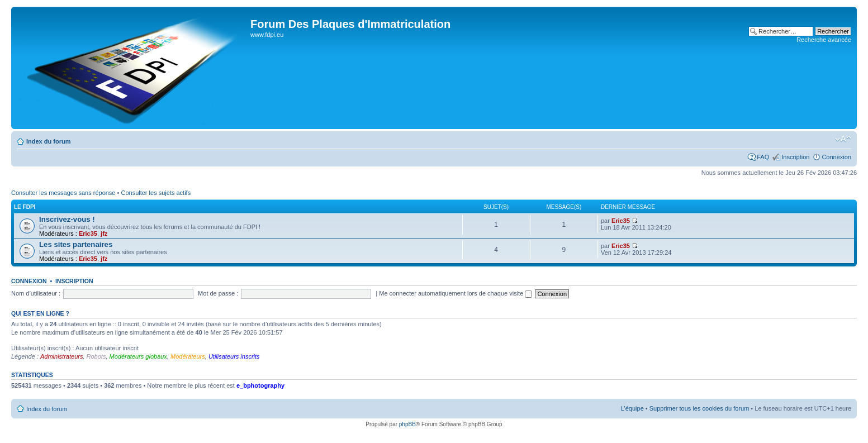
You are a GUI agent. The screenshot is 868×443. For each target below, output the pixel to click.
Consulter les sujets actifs (156, 193)
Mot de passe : (218, 293)
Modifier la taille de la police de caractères (843, 139)
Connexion (836, 157)
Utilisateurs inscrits (234, 356)
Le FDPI (25, 207)
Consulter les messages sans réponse (63, 193)
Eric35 (88, 234)
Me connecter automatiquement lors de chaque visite (456, 293)
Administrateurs (61, 356)
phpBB (407, 424)
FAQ (763, 157)
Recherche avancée (824, 40)
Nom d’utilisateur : (36, 293)
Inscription (795, 157)
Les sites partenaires (76, 244)
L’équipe (632, 408)
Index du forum (48, 141)
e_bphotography (260, 385)
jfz (104, 234)
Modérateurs (188, 356)
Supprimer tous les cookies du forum (699, 408)
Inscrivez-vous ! (67, 219)
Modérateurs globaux (138, 356)
